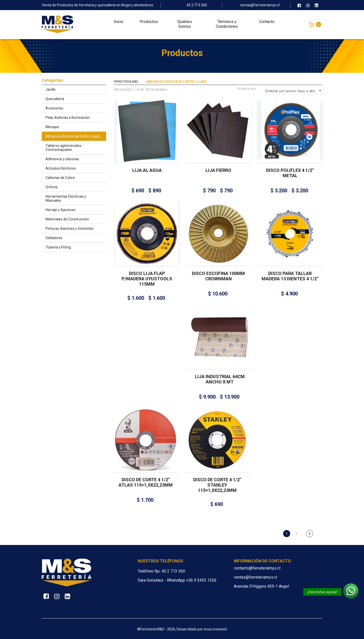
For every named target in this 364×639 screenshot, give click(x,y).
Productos (149, 23)
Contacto (267, 23)
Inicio (119, 23)
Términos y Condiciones (227, 25)
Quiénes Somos (185, 25)
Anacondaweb (215, 629)
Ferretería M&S (126, 82)
